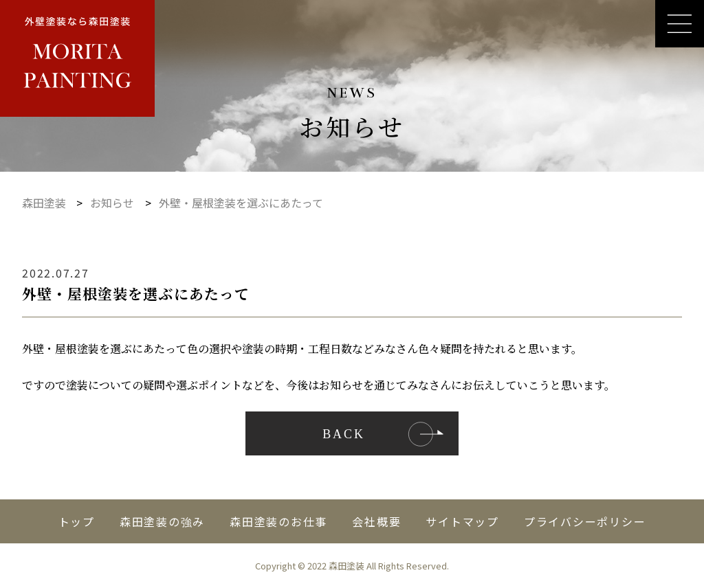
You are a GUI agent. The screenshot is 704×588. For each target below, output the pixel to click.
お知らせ (112, 203)
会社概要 (376, 521)
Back (344, 434)
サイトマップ (462, 521)
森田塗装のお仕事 (278, 521)
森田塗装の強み (162, 521)
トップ (77, 521)
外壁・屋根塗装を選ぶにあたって (241, 203)
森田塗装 (44, 203)
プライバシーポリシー (585, 521)
